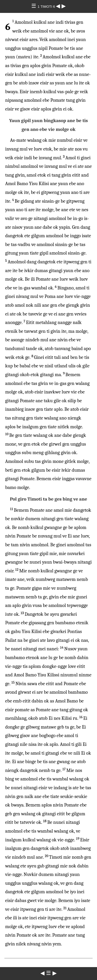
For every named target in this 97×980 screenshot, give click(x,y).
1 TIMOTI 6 (47, 7)
